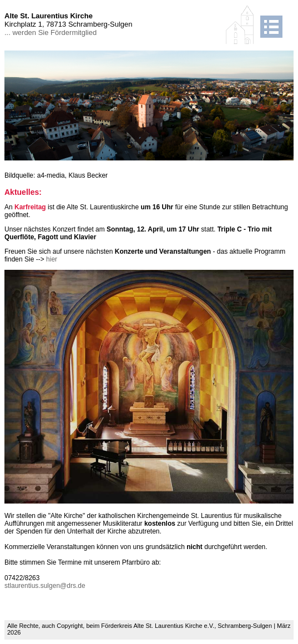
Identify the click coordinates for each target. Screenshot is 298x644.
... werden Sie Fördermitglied (50, 32)
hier (52, 259)
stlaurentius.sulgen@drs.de (45, 586)
